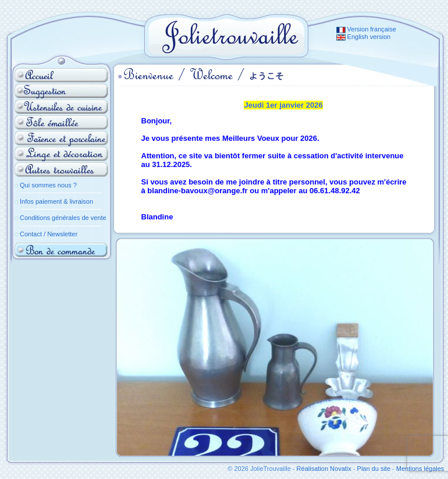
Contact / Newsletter (49, 234)
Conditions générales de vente (63, 218)
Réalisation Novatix (324, 469)
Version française (366, 29)
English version (364, 37)
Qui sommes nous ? (48, 185)
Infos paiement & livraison (56, 201)
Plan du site (374, 469)
